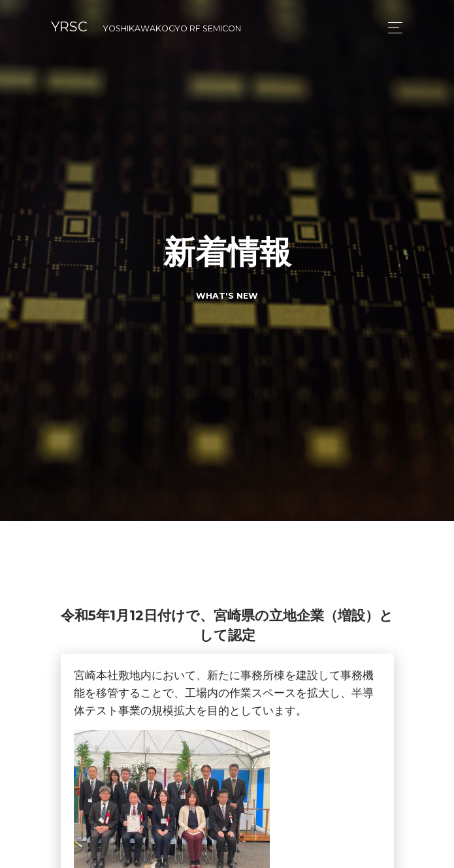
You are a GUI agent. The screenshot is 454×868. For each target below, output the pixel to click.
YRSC (146, 26)
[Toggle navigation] (392, 28)
